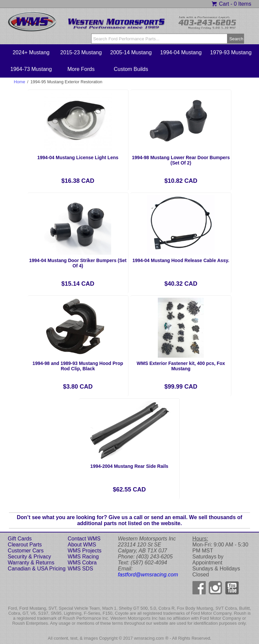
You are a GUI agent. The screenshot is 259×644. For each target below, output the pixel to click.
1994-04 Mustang (181, 52)
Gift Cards (20, 539)
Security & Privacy (29, 557)
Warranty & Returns (31, 563)
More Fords (81, 69)
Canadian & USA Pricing (36, 569)
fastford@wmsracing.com (148, 575)
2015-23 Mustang (81, 52)
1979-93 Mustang (231, 52)
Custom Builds (131, 69)
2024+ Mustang (31, 52)
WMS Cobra (82, 563)
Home (19, 82)
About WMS (82, 545)
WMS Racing (83, 557)
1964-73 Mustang (31, 69)
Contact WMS (84, 539)
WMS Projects (84, 551)
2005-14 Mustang (131, 52)
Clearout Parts (25, 545)
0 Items (242, 4)
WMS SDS (80, 569)
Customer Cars (26, 551)
